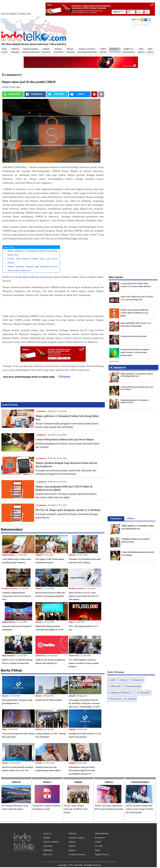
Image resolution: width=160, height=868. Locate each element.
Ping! (71, 622)
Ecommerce (12, 75)
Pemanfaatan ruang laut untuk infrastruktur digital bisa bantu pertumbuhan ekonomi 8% (82, 771)
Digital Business (9, 555)
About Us (47, 833)
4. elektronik (115, 686)
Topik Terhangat (116, 672)
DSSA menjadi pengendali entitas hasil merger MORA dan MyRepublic (139, 809)
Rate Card (48, 854)
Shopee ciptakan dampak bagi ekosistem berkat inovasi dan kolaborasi (32, 268)
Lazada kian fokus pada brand (133, 336)
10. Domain (130, 699)
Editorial (72, 833)
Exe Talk (99, 846)
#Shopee (64, 377)
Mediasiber (48, 850)
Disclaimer (48, 846)
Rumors (5, 696)
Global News (41, 656)
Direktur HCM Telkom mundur (49, 700)
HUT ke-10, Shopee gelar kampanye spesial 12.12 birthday (68, 510)
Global (98, 842)
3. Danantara (137, 680)
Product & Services (77, 854)
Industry (72, 555)
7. (134, 693)
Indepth (39, 555)
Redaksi (47, 838)
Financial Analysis (77, 838)
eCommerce (118, 367)
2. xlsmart (123, 680)
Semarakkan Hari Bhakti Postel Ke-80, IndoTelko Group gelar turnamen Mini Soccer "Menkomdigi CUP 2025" (85, 703)
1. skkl (112, 680)
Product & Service (10, 588)
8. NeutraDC (144, 693)
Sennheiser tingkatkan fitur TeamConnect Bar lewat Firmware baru (17, 596)
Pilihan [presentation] (131, 518)
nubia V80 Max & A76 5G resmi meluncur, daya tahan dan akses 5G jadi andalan (84, 596)
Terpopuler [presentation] (116, 518)
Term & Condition (51, 842)
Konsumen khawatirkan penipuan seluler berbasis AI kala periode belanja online (135, 352)
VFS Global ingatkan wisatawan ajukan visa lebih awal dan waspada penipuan (84, 663)
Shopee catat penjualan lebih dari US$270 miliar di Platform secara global (135, 313)
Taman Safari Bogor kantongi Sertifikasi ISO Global (76, 809)
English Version (102, 854)
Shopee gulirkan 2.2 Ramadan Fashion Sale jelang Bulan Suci (32, 253)
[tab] (116, 519)
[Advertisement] (50, 307)
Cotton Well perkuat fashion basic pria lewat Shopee (32, 261)
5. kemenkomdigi (132, 686)
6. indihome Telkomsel (119, 693)
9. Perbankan (115, 699)
